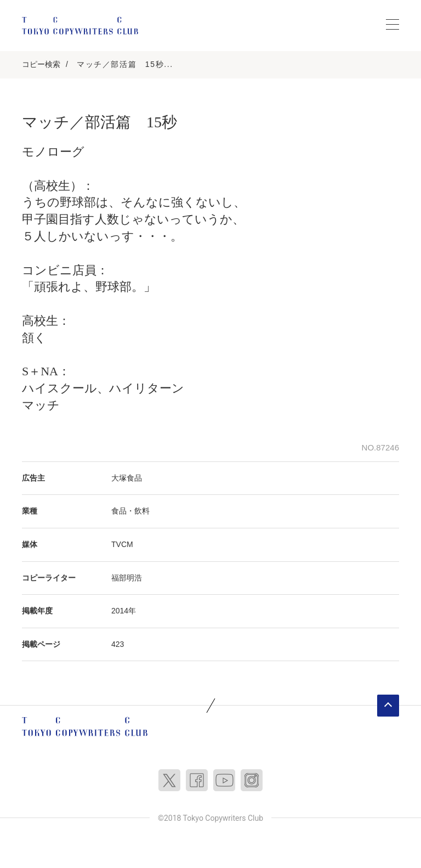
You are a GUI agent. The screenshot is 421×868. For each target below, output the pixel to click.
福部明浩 (127, 578)
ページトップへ (388, 706)
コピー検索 (41, 64)
